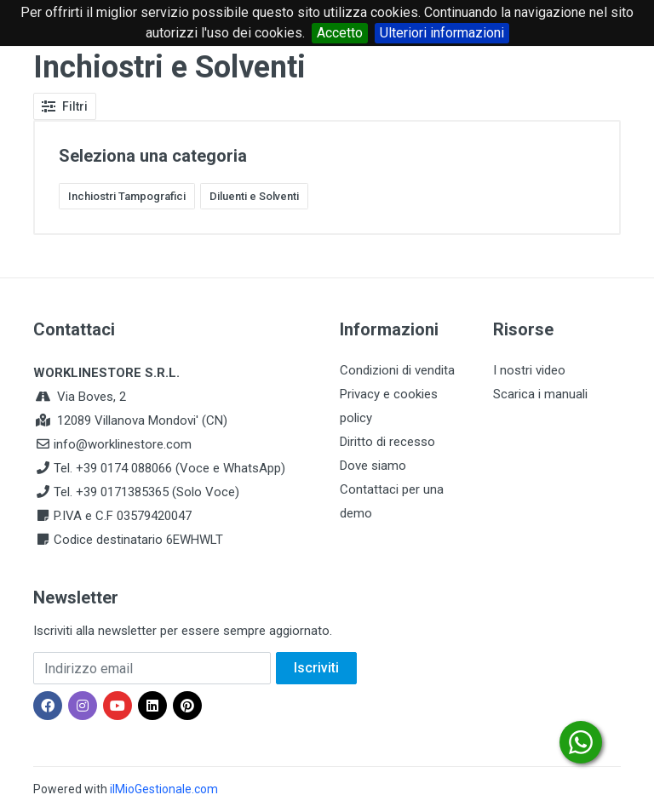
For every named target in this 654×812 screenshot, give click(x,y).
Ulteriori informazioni (442, 33)
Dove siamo (373, 466)
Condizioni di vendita (397, 370)
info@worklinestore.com (123, 444)
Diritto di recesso (387, 442)
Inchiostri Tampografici (127, 196)
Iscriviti (316, 668)
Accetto (340, 33)
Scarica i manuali (540, 394)
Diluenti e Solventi (254, 196)
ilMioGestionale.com (164, 789)
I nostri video (529, 370)
